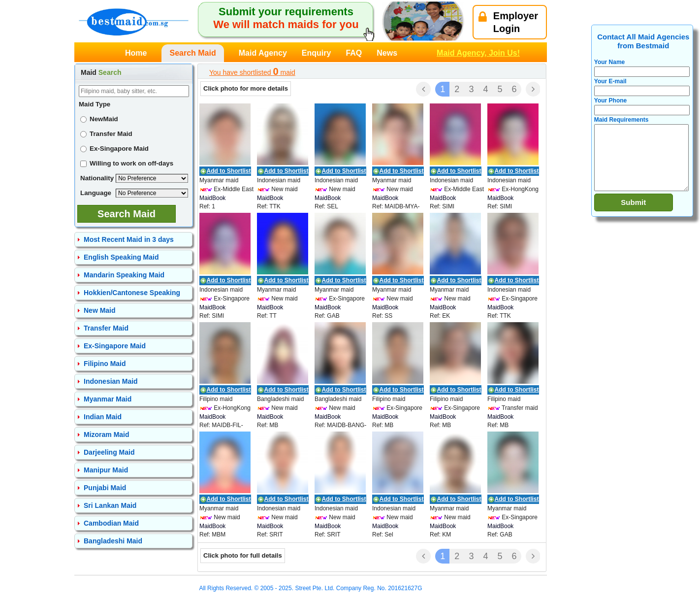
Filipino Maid (105, 364)
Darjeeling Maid (109, 452)
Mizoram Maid (107, 434)
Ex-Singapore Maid (114, 149)
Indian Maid (103, 417)
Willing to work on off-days (127, 163)
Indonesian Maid (111, 381)
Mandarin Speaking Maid (124, 275)
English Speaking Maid (121, 257)
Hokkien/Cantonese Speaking (132, 293)
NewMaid (99, 119)
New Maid (100, 310)
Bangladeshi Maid (113, 541)
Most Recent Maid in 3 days (129, 239)
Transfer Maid (106, 134)
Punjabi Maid (105, 488)
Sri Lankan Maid (110, 505)
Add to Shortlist (229, 171)
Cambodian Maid (111, 523)
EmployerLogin (508, 22)
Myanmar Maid (108, 399)
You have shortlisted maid (252, 71)
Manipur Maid (106, 470)
